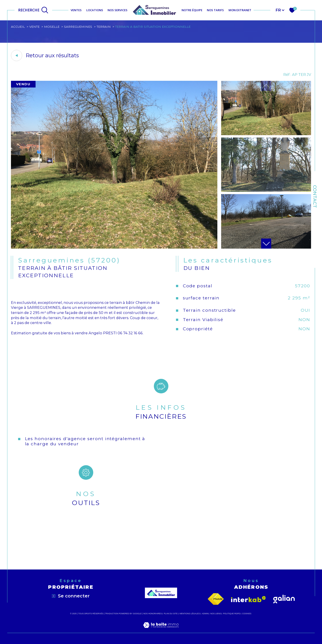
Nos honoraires (153, 614)
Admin (205, 614)
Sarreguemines (78, 27)
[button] (266, 244)
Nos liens (216, 614)
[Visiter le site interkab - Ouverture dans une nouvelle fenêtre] (248, 599)
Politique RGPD (232, 614)
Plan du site (171, 614)
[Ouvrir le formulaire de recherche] (33, 10)
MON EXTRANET (240, 10)
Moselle (52, 27)
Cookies (247, 614)
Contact (315, 196)
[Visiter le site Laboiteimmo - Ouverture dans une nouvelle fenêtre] (161, 630)
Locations (95, 10)
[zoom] (114, 247)
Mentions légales (190, 614)
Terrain (104, 27)
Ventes (76, 10)
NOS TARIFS (215, 10)
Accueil (18, 27)
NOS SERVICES (118, 10)
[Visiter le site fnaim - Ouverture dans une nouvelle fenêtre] (216, 599)
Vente (34, 27)
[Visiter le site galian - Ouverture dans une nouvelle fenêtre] (284, 599)
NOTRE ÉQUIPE (192, 10)
